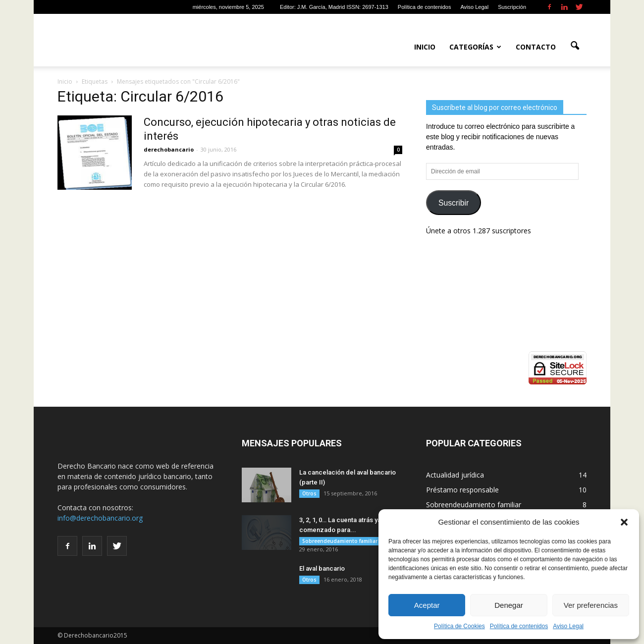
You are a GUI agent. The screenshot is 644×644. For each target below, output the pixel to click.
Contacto (536, 47)
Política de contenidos (519, 626)
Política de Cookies (459, 626)
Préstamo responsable (462, 490)
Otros (309, 493)
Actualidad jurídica (455, 475)
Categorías (475, 47)
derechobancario (169, 149)
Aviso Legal (568, 626)
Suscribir (454, 203)
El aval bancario (322, 568)
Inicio (425, 47)
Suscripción (512, 7)
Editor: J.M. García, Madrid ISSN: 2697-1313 (334, 7)
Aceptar (427, 605)
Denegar (509, 605)
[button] (624, 522)
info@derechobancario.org (100, 518)
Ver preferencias (591, 605)
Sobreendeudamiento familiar (340, 541)
